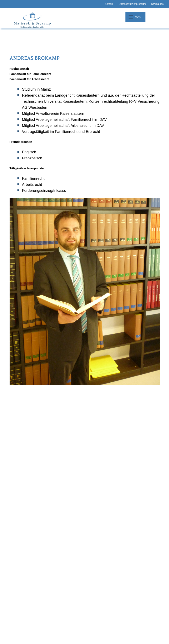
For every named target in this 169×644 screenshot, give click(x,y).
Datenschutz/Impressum (132, 4)
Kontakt (109, 4)
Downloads (157, 4)
